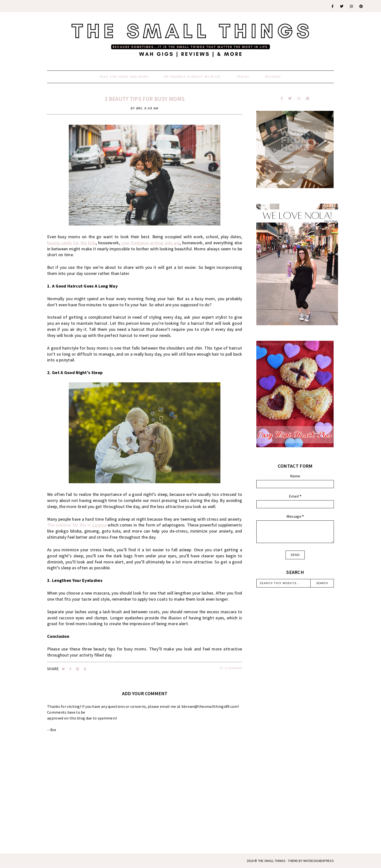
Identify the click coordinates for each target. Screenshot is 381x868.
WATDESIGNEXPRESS (319, 861)
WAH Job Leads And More (124, 77)
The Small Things (272, 861)
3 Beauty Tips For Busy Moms (145, 99)
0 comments (231, 668)
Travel (243, 77)
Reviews (273, 77)
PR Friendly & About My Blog (192, 77)
